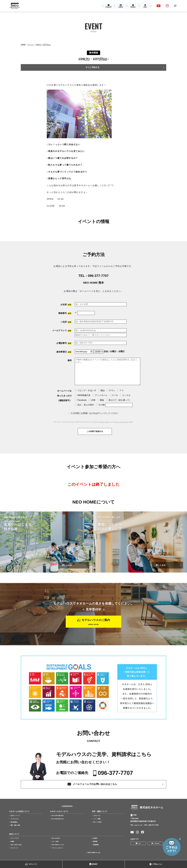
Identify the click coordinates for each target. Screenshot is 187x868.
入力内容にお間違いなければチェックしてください (93, 413)
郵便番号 (65, 313)
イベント (31, 45)
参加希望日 (64, 352)
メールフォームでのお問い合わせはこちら (95, 788)
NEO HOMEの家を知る (59, 820)
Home (23, 45)
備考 (70, 361)
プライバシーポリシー (59, 852)
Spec (145, 7)
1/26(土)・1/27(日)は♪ (43, 45)
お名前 (66, 305)
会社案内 (96, 842)
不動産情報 (96, 849)
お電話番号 (64, 343)
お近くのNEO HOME (17, 849)
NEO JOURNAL (57, 842)
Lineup (121, 7)
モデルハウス (33, 864)
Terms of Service (121, 422)
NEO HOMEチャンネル (59, 849)
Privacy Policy (104, 422)
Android (157, 849)
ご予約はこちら (157, 864)
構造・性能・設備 (16, 829)
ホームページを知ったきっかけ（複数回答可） (64, 396)
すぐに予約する (93, 67)
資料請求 (95, 864)
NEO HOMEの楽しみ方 (59, 823)
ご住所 (66, 322)
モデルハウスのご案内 (96, 621)
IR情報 (13, 846)
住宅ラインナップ (16, 820)
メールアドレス (62, 331)
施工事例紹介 (15, 826)
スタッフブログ (16, 842)
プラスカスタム (16, 823)
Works (133, 7)
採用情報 (96, 846)
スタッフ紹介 (56, 846)
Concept (108, 7)
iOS (140, 849)
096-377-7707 (98, 276)
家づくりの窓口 (99, 826)
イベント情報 (98, 823)
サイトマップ (15, 852)
